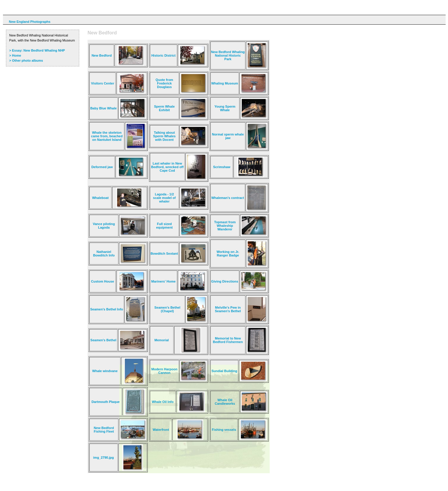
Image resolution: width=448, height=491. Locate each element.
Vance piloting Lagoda (104, 226)
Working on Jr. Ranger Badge (228, 254)
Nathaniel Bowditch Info (104, 254)
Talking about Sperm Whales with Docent (164, 136)
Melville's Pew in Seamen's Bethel (228, 309)
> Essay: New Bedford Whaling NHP (37, 50)
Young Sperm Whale (225, 108)
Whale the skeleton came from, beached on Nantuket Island (107, 136)
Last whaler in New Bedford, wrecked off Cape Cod (167, 167)
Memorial (162, 340)
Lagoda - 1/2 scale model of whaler (164, 198)
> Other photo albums (26, 60)
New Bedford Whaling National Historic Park (228, 55)
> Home (15, 55)
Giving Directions (225, 281)
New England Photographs (30, 22)
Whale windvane (105, 371)
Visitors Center (103, 83)
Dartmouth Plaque (106, 402)
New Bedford (102, 55)
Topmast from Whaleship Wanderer (225, 226)
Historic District (163, 55)
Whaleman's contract (228, 198)
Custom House (103, 281)
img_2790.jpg (104, 457)
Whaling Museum (225, 83)
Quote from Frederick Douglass (164, 83)
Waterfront (161, 430)
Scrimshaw (222, 167)
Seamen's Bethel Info (107, 309)
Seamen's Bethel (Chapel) (167, 309)
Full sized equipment (164, 226)
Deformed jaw (102, 167)
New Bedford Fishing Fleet (104, 430)
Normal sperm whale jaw (228, 136)
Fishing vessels (224, 430)
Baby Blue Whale (103, 108)
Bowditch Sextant (164, 254)
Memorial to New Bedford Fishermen (228, 340)
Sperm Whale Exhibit (164, 108)
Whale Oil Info (163, 402)
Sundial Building (224, 371)
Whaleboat (100, 198)
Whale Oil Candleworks (225, 402)
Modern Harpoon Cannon (164, 371)
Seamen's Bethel (104, 340)
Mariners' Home (163, 281)
